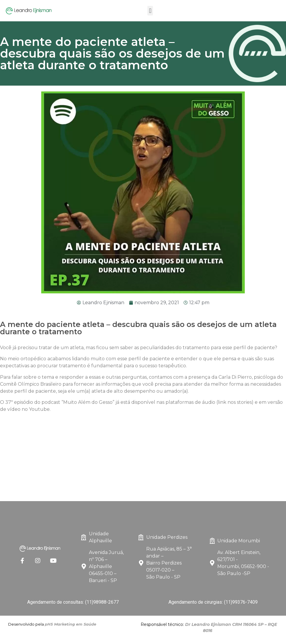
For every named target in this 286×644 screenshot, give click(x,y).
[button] (150, 11)
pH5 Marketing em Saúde (70, 624)
